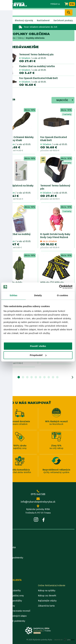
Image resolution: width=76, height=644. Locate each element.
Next (73, 377)
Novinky (7, 21)
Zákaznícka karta (46, 606)
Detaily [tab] (38, 295)
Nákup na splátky (47, 591)
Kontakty (6, 586)
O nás (4, 542)
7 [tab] (44, 377)
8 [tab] (49, 377)
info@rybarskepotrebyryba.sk (38, 500)
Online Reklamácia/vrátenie (52, 586)
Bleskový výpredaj (24, 21)
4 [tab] (32, 377)
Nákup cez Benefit (47, 596)
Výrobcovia (7, 573)
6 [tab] (40, 377)
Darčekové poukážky (12, 601)
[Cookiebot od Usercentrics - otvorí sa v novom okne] (59, 287)
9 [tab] (53, 377)
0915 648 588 (38, 493)
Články (5, 563)
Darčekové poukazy (63, 21)
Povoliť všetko (38, 346)
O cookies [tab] (63, 295)
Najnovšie (62, 100)
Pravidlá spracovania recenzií (16, 611)
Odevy (21, 38)
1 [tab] (19, 377)
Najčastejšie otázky (47, 601)
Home (13, 38)
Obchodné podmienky (12, 558)
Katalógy (6, 568)
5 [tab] (36, 377)
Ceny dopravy (8, 606)
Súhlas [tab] (13, 295)
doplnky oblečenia (35, 38)
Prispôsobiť (38, 355)
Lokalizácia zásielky (11, 591)
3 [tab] (27, 377)
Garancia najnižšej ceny (13, 596)
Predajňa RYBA (9, 548)
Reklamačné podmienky (13, 621)
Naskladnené (43, 21)
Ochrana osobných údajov (14, 616)
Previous (3, 377)
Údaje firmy (7, 553)
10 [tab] (57, 377)
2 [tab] (23, 377)
